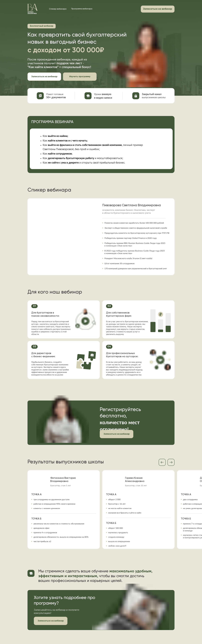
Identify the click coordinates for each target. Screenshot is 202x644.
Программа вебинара (82, 9)
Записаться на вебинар (44, 77)
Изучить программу (80, 77)
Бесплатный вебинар (42, 26)
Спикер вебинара (58, 9)
